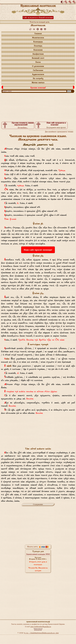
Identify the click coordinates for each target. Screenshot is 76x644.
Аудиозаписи (38, 74)
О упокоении (38, 66)
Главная (38, 33)
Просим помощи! (38, 88)
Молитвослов (38, 38)
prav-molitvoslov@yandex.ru (41, 627)
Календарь (38, 42)
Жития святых (38, 82)
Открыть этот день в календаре (38, 563)
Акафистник (38, 54)
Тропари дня (38, 553)
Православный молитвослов (38, 6)
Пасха (38, 62)
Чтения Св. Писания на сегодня (38, 569)
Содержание (38, 504)
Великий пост (38, 58)
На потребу (38, 78)
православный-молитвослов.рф (38, 622)
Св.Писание (38, 70)
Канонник (38, 50)
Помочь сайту (38, 547)
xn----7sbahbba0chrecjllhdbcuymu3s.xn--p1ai (42, 633)
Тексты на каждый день (40, 22)
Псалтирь (38, 46)
